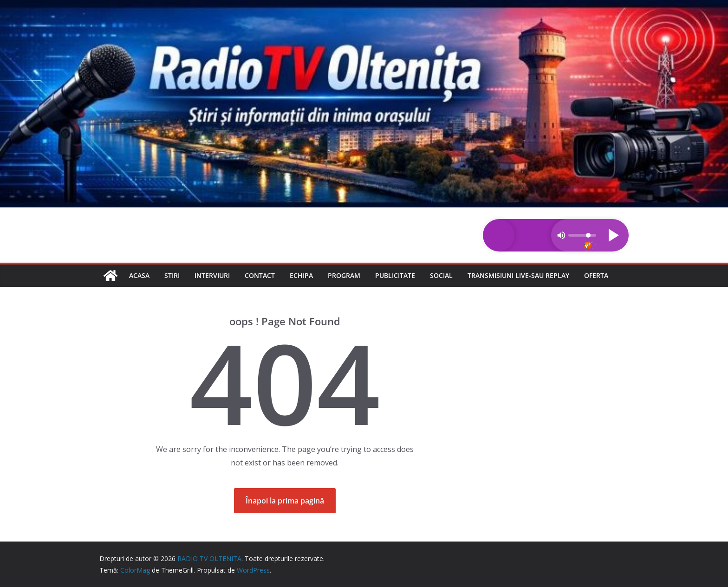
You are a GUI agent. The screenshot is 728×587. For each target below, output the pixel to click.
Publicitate (395, 275)
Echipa (301, 275)
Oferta (596, 275)
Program (344, 275)
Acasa (139, 275)
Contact (260, 275)
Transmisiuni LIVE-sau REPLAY (518, 275)
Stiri (172, 275)
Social (441, 275)
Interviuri (212, 275)
